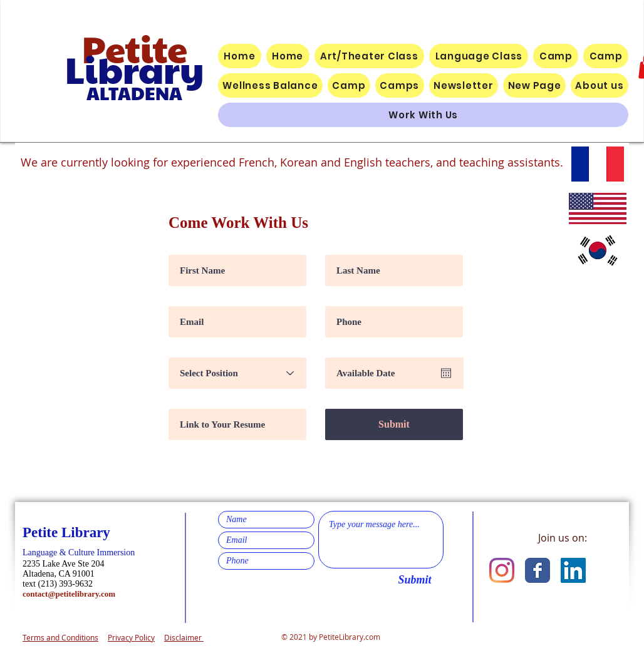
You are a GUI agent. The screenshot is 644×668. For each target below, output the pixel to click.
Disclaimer (184, 637)
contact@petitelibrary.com (69, 594)
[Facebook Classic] (538, 570)
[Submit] (394, 424)
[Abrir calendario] (446, 373)
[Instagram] (502, 570)
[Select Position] (237, 373)
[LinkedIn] (573, 570)
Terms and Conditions (60, 637)
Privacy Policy (131, 637)
